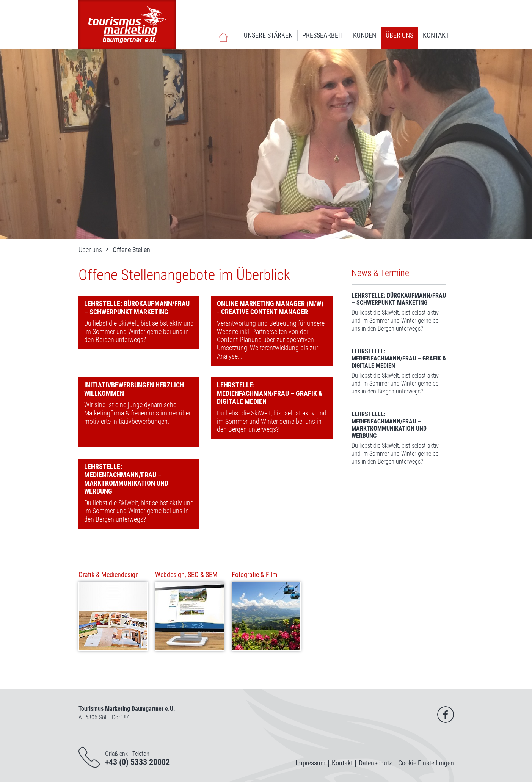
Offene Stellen (131, 250)
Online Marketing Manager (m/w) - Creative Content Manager (270, 308)
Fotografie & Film (255, 574)
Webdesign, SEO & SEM (186, 574)
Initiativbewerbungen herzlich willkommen (134, 389)
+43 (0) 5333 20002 (137, 762)
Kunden (365, 35)
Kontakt (436, 35)
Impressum (311, 763)
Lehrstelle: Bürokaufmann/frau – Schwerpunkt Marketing (137, 308)
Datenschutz (375, 763)
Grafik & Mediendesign (109, 574)
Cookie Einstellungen (426, 763)
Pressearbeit (323, 35)
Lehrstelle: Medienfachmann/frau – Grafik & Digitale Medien (270, 393)
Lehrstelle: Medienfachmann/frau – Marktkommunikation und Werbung (126, 479)
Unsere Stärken (268, 35)
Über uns (399, 35)
